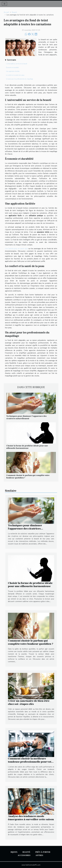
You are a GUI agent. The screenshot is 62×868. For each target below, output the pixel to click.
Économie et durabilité (12, 68)
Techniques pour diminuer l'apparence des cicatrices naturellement (26, 417)
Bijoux (14, 852)
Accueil (6, 12)
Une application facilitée (13, 71)
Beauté (14, 12)
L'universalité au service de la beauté (17, 64)
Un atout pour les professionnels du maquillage (20, 79)
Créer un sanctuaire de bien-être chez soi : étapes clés (29, 702)
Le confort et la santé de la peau (15, 75)
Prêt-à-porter (43, 852)
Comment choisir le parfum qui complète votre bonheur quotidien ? (28, 477)
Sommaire (11, 60)
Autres (39, 855)
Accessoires (24, 855)
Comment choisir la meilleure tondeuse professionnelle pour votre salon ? (31, 762)
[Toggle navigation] (5, 4)
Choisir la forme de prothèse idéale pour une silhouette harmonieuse (27, 447)
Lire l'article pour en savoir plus (16, 248)
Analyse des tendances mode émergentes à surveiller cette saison (31, 818)
